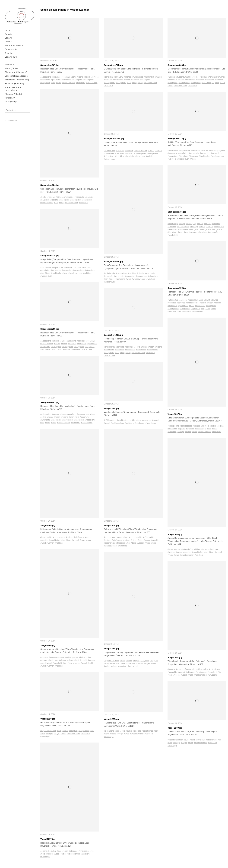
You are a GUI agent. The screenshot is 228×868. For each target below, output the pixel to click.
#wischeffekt (173, 235)
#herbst (57, 344)
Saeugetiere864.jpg (50, 185)
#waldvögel (45, 736)
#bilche (43, 197)
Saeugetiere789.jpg (50, 329)
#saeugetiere (89, 80)
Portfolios (9, 65)
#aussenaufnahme (68, 341)
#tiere (58, 83)
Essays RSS (11, 57)
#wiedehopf (140, 423)
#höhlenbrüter (85, 657)
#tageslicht (90, 347)
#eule (59, 731)
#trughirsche (56, 273)
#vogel (82, 540)
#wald (65, 273)
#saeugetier (78, 80)
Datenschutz (11, 49)
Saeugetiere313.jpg (113, 261)
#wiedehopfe (151, 423)
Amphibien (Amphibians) (17, 80)
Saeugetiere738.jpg (50, 256)
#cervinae (66, 77)
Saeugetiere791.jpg (50, 402)
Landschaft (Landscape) (17, 76)
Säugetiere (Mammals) (16, 72)
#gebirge (194, 227)
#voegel (75, 540)
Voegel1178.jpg (111, 408)
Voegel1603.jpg (111, 525)
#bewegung (191, 224)
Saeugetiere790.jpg (177, 288)
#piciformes (79, 537)
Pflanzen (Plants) (13, 94)
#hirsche (95, 77)
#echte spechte (72, 657)
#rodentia (54, 200)
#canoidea (108, 77)
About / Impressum (14, 46)
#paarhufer (56, 80)
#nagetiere (45, 200)
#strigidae (73, 731)
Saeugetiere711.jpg (113, 65)
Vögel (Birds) (11, 68)
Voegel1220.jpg (48, 719)
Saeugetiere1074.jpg (114, 139)
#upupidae (147, 420)
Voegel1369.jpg (48, 525)
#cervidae (56, 77)
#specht (88, 537)
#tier (53, 83)
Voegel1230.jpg (175, 728)
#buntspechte (46, 537)
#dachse (127, 77)
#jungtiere (145, 661)
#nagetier (89, 197)
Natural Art (10, 98)
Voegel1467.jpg (175, 657)
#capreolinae (58, 267)
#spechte (44, 540)
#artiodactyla (46, 77)
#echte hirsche (77, 77)
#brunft (200, 224)
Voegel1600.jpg (48, 645)
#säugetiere (45, 83)
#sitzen (70, 660)
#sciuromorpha (47, 203)
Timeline (9, 53)
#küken (213, 426)
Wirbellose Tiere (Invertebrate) (13, 89)
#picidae (69, 537)
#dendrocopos (59, 537)
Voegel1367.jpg (175, 414)
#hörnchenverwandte (65, 197)
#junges (136, 661)
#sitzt (77, 660)
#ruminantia (66, 80)
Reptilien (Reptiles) (14, 84)
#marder (159, 77)
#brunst (207, 224)
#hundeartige (137, 77)
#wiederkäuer (92, 83)
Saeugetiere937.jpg (113, 335)
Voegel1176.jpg (111, 649)
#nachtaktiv (190, 80)
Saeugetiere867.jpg (50, 65)
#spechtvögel (55, 540)
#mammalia (45, 80)
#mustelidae (118, 80)
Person (8, 42)
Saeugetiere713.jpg (177, 138)
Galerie (8, 34)
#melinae (108, 80)
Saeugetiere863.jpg (177, 65)
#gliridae (51, 197)
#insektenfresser (124, 420)
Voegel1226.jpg (111, 719)
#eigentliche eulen (48, 731)
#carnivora (118, 77)
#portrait (182, 672)
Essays (8, 38)
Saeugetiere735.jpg (177, 212)
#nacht (127, 80)
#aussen (56, 341)
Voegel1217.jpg (48, 839)
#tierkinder (131, 663)
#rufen (191, 306)
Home (8, 30)
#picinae (63, 660)
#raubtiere (135, 80)
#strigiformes (84, 731)
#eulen (65, 731)
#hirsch (87, 77)
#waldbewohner (69, 83)
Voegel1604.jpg (175, 534)
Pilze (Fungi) (11, 102)
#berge (182, 224)
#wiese (193, 159)
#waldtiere (81, 83)
